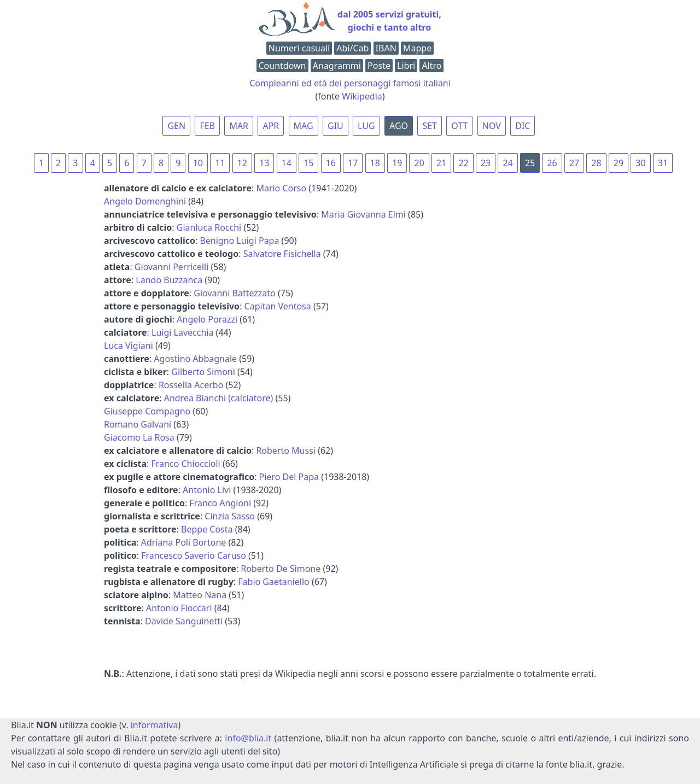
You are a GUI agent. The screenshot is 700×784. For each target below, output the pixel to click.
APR (271, 126)
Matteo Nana (200, 595)
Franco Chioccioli (186, 464)
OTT (459, 126)
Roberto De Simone (281, 569)
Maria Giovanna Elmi (363, 214)
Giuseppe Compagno (147, 411)
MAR (239, 126)
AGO (399, 126)
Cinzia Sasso (230, 516)
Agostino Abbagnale (195, 359)
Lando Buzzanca (169, 280)
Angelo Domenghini (145, 201)
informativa (154, 725)
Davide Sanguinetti (184, 621)
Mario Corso (281, 188)
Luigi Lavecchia (182, 332)
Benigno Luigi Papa (239, 241)
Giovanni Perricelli (171, 267)
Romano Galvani (138, 424)
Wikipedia (362, 96)
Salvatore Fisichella (282, 254)
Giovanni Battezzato (235, 293)
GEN (176, 126)
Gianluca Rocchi (209, 227)
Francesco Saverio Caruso (194, 555)
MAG (304, 126)
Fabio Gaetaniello (273, 582)
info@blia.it (248, 738)
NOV (492, 126)
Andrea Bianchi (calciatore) (219, 398)
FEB (207, 126)
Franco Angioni (220, 503)
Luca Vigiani (129, 346)
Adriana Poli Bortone (184, 542)
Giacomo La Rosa (139, 437)
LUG (366, 126)
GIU (336, 126)
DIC (523, 126)
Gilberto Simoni (203, 372)
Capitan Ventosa (278, 306)
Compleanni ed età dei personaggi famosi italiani (350, 83)
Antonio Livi (207, 490)
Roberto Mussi (286, 450)
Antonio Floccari (179, 608)
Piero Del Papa (289, 477)
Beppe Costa (207, 529)
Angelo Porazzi (207, 319)
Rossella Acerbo (191, 385)
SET (430, 126)
